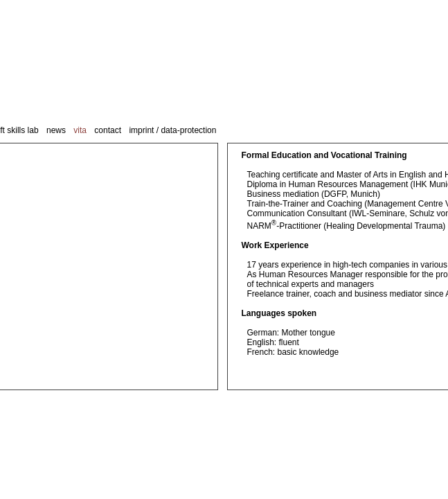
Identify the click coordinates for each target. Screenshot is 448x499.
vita (80, 130)
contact (108, 130)
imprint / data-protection (172, 130)
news (56, 130)
